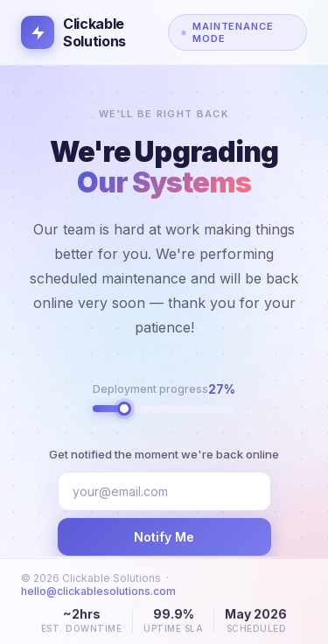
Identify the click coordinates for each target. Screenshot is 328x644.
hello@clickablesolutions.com (98, 596)
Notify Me (164, 537)
